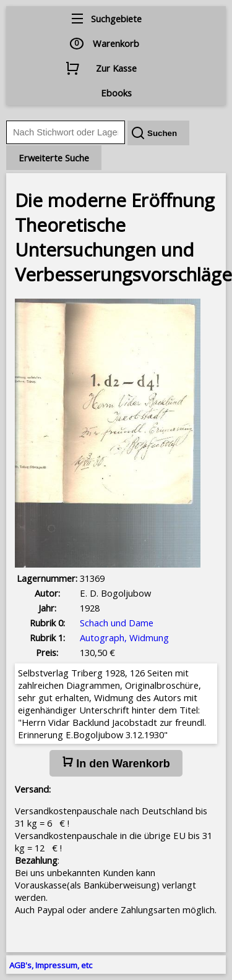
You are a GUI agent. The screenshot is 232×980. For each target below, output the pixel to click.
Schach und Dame (117, 623)
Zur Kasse (116, 68)
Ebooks (116, 93)
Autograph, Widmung (124, 637)
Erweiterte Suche (54, 158)
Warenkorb (116, 43)
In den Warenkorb (116, 763)
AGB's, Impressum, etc (51, 965)
